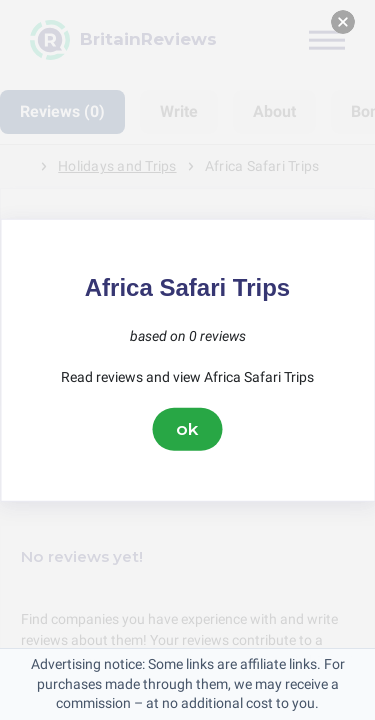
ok (188, 429)
